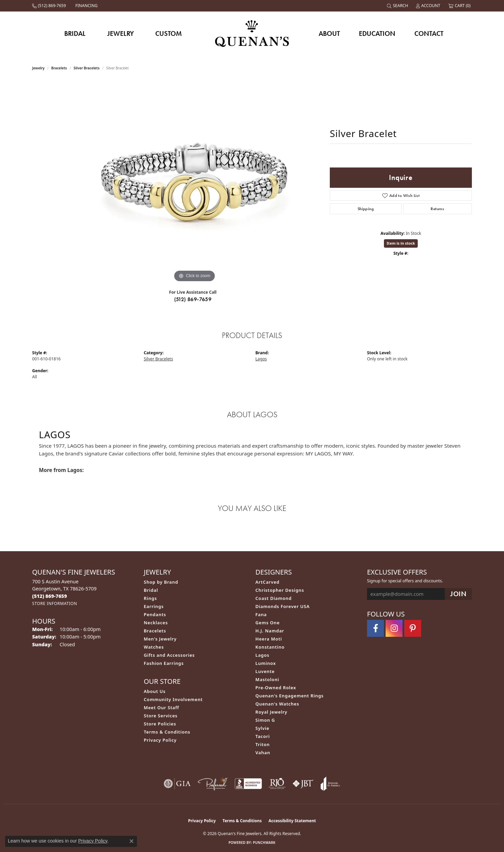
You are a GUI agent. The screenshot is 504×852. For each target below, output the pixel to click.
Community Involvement (173, 699)
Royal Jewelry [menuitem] (271, 712)
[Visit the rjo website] (277, 784)
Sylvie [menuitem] (262, 728)
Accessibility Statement (292, 821)
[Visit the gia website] (177, 784)
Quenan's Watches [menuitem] (277, 704)
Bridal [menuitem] (151, 590)
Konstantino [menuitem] (270, 647)
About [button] (329, 33)
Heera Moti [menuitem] (269, 639)
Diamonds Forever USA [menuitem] (283, 606)
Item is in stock (401, 243)
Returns (437, 209)
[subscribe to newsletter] (458, 594)
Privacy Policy (160, 740)
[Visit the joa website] (330, 784)
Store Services (161, 716)
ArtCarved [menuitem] (267, 582)
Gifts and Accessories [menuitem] (169, 655)
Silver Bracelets (87, 68)
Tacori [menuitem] (263, 736)
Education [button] (377, 33)
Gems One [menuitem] (268, 623)
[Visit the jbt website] (303, 784)
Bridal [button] (75, 33)
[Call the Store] (50, 596)
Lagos (261, 359)
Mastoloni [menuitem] (267, 679)
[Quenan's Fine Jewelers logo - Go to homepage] (252, 33)
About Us (155, 691)
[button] (398, 6)
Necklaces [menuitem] (156, 623)
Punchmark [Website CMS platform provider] (264, 843)
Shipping (366, 209)
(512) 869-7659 (193, 299)
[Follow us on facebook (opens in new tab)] (375, 628)
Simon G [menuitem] (265, 720)
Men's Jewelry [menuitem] (160, 639)
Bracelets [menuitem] (155, 631)
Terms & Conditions (167, 732)
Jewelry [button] (121, 33)
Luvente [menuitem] (265, 671)
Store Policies (160, 724)
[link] (50, 6)
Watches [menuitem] (154, 647)
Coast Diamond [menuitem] (273, 598)
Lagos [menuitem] (262, 655)
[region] (194, 182)
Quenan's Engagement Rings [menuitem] (290, 696)
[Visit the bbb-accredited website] (248, 784)
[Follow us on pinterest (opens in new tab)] (413, 628)
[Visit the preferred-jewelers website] (213, 784)
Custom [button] (168, 33)
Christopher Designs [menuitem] (280, 590)
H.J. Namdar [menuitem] (270, 631)
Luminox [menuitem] (266, 663)
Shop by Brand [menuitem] (161, 582)
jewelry (38, 68)
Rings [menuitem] (150, 598)
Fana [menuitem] (261, 614)
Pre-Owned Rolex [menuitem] (276, 688)
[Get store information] (55, 603)
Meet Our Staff (161, 708)
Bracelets (59, 68)
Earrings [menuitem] (154, 606)
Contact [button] (429, 33)
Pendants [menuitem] (155, 614)
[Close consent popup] (132, 841)
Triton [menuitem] (262, 744)
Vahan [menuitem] (263, 753)
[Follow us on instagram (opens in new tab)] (394, 628)
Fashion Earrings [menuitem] (164, 663)
